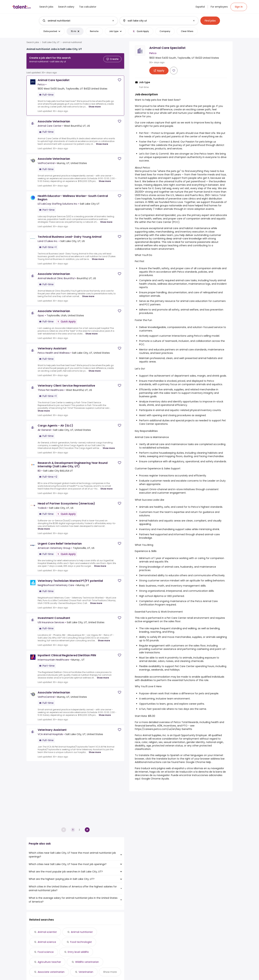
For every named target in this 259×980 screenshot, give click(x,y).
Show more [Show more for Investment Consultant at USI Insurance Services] (104, 638)
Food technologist (81, 942)
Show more (110, 972)
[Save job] (120, 77)
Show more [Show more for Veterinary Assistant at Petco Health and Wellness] (95, 368)
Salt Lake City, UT (51, 42)
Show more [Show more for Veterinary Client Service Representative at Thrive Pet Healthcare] (44, 408)
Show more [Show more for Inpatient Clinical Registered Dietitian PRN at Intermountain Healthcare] (103, 675)
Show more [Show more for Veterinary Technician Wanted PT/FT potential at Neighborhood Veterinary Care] (96, 600)
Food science (46, 952)
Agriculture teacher (49, 962)
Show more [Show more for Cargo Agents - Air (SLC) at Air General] (109, 445)
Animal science (47, 942)
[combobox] (78, 21)
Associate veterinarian (51, 972)
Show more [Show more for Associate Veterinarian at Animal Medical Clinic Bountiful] (88, 294)
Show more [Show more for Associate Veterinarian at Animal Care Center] (102, 141)
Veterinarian (86, 972)
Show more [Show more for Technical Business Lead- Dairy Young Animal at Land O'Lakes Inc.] (98, 256)
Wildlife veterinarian (87, 962)
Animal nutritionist (82, 932)
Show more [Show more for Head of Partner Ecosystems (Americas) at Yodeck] (44, 526)
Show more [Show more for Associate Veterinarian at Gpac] (91, 331)
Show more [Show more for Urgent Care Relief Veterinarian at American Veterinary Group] (100, 563)
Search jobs (33, 42)
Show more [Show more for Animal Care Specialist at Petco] (95, 104)
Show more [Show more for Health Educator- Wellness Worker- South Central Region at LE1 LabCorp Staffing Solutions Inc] (106, 219)
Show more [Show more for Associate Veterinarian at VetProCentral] (105, 178)
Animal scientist (47, 932)
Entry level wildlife (78, 952)
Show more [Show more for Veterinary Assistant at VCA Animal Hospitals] (95, 750)
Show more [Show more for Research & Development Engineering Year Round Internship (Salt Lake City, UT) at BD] (106, 486)
